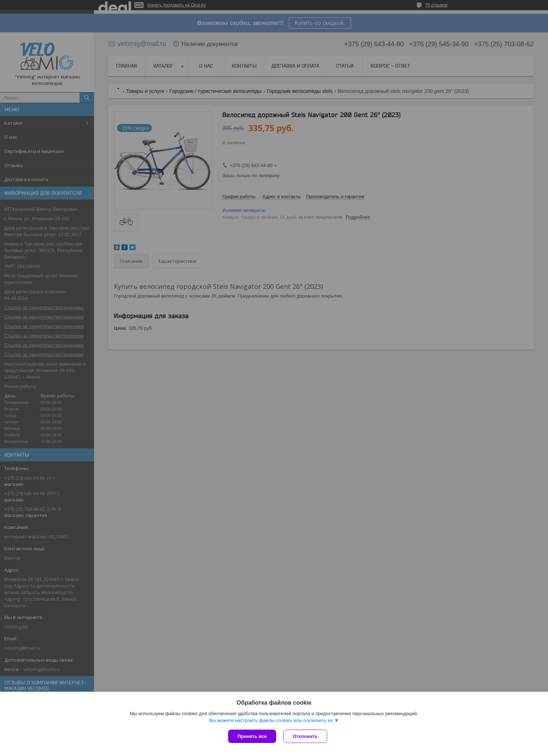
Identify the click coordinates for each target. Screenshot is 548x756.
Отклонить (305, 736)
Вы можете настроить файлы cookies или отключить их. (271, 720)
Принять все (252, 736)
